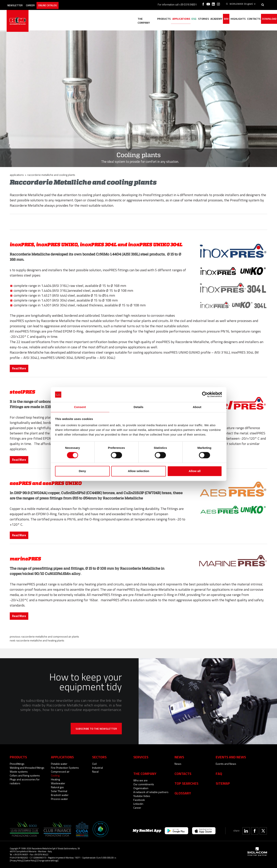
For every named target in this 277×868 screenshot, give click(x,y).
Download (268, 19)
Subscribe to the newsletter (96, 729)
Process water (59, 799)
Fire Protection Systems (65, 768)
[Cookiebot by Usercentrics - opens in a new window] (205, 394)
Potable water (59, 764)
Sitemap (223, 783)
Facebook (139, 800)
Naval (95, 772)
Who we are (140, 780)
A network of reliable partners (151, 792)
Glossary (183, 793)
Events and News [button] (231, 757)
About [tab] (197, 407)
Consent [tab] (80, 407)
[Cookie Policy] (30, 860)
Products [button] (144, 19)
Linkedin (138, 804)
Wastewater (58, 783)
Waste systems (19, 772)
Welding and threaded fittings (27, 768)
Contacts (183, 774)
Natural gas (57, 787)
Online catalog (58, 3)
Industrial (98, 768)
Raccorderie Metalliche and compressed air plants (50, 636)
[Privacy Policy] (16, 860)
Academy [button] (206, 19)
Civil (94, 764)
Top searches (186, 783)
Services (141, 757)
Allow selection (138, 471)
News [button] (179, 757)
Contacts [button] (250, 19)
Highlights (232, 19)
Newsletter (19, 3)
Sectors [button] (99, 757)
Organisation (141, 788)
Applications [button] (164, 19)
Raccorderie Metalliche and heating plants (40, 640)
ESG (179, 19)
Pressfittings (17, 764)
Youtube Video (142, 796)
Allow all (195, 471)
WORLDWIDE (241, 4)
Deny (82, 471)
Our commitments (144, 784)
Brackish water (60, 795)
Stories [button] (191, 19)
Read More (19, 368)
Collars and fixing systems (25, 775)
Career (37, 3)
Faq (219, 774)
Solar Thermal (59, 791)
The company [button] (125, 19)
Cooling (55, 775)
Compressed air (60, 772)
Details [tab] (139, 407)
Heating (55, 779)
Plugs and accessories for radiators (25, 781)
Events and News (226, 764)
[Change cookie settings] (48, 860)
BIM (218, 19)
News (178, 764)
